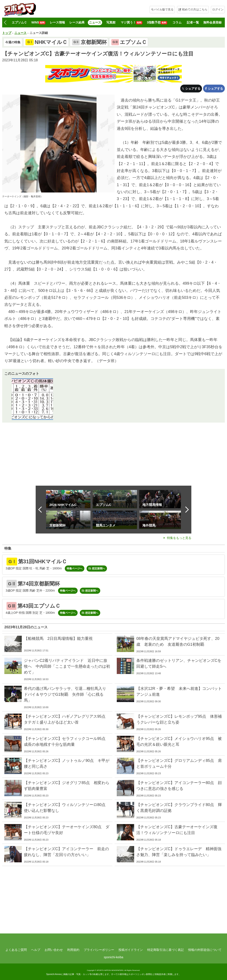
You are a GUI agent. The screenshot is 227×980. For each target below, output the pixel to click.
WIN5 (38, 23)
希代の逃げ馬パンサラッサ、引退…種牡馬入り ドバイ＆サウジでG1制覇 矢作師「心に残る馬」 (67, 694)
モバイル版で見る (162, 9)
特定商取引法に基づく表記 (165, 950)
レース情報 (57, 22)
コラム (177, 22)
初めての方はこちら (195, 9)
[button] (5, 23)
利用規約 (73, 950)
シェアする (193, 89)
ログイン (218, 9)
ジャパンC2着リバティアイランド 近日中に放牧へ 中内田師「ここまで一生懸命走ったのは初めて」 (67, 666)
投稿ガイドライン (131, 950)
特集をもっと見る (179, 538)
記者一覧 (193, 22)
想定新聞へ (98, 569)
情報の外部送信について (205, 950)
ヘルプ (36, 950)
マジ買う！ (132, 23)
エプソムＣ (19, 22)
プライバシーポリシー (99, 950)
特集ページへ (75, 569)
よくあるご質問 (16, 950)
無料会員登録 (212, 22)
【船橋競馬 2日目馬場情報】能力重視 (58, 639)
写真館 (111, 22)
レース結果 (77, 22)
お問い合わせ (54, 950)
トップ (7, 33)
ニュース (95, 22)
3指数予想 (157, 23)
